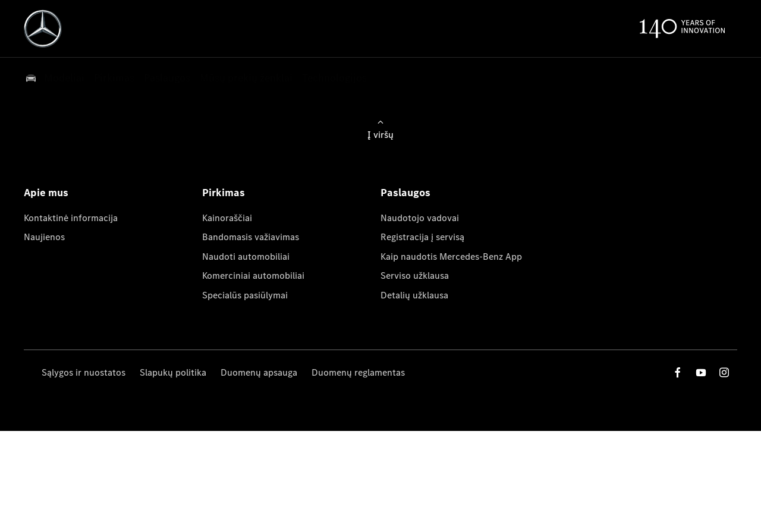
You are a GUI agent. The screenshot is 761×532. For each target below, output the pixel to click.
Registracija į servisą (422, 237)
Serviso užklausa (415, 276)
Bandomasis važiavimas (251, 237)
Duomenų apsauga (259, 372)
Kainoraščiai (227, 218)
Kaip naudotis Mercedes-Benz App (451, 256)
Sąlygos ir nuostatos (84, 372)
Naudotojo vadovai (420, 218)
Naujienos (44, 237)
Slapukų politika (173, 372)
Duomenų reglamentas (358, 372)
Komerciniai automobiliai (253, 276)
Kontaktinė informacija (71, 218)
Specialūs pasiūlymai (245, 295)
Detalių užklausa (414, 295)
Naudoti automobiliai (246, 256)
